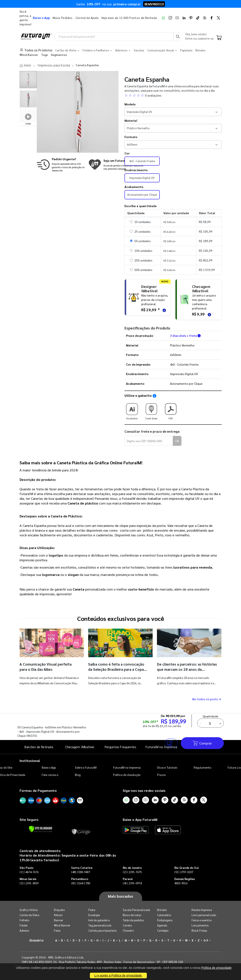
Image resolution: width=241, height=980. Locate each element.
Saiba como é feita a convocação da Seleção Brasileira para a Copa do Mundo (117, 669)
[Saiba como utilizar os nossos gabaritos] (154, 396)
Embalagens (165, 920)
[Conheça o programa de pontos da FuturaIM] (116, 164)
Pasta (92, 910)
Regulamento (202, 767)
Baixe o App (49, 767)
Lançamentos (200, 925)
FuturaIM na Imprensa (127, 767)
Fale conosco (50, 775)
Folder (24, 925)
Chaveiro (128, 930)
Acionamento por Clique (142, 195)
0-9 (206, 940)
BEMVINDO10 (154, 4)
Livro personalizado (204, 915)
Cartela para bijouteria (103, 930)
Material (131, 120)
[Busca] (178, 37)
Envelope (94, 915)
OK (177, 441)
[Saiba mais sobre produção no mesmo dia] (61, 164)
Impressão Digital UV (142, 178)
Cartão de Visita (29, 915)
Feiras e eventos (202, 920)
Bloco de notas (132, 915)
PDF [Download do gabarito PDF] (171, 410)
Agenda (162, 925)
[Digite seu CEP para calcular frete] (149, 441)
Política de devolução (127, 775)
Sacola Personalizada (136, 910)
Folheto (24, 920)
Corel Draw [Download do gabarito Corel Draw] (151, 410)
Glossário (36, 940)
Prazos (161, 775)
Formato (131, 137)
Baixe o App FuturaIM (140, 819)
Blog (78, 775)
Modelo (130, 104)
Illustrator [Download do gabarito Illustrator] (132, 410)
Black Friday (199, 930)
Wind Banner (62, 925)
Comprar (202, 743)
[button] (173, 95)
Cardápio (163, 930)
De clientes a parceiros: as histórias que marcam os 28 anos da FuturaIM (186, 669)
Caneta (127, 925)
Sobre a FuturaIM (86, 767)
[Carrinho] (219, 38)
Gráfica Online (29, 910)
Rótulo (58, 915)
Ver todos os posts (207, 699)
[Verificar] (41, 829)
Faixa (57, 930)
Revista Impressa (202, 910)
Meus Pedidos (63, 18)
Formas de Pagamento (38, 790)
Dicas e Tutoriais (167, 767)
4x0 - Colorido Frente (142, 161)
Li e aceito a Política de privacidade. (118, 975)
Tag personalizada (100, 925)
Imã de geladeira (99, 920)
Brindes (162, 910)
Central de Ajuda (87, 18)
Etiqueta (59, 910)
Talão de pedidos (133, 920)
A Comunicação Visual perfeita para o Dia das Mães (47, 666)
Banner (59, 920)
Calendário (164, 915)
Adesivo (24, 930)
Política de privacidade (216, 968)
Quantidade (211, 716)
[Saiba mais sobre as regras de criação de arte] (164, 310)
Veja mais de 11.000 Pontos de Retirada (129, 18)
